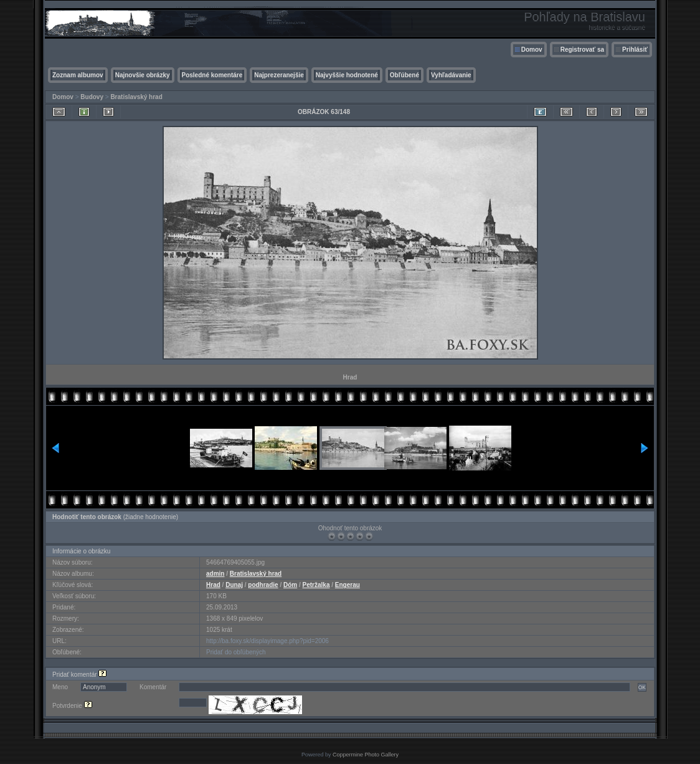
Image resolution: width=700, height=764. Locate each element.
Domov (532, 50)
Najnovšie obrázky (143, 75)
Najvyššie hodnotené (347, 75)
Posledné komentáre (212, 75)
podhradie (263, 585)
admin (215, 574)
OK (642, 687)
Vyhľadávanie (451, 75)
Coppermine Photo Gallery (366, 755)
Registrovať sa (582, 50)
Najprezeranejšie (279, 75)
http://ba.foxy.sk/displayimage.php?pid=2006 (267, 641)
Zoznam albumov (78, 75)
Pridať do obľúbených (236, 652)
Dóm (290, 585)
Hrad (213, 585)
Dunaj (234, 585)
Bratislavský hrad (136, 97)
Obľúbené (404, 75)
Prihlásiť (635, 50)
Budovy (92, 97)
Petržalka (316, 585)
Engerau (348, 585)
